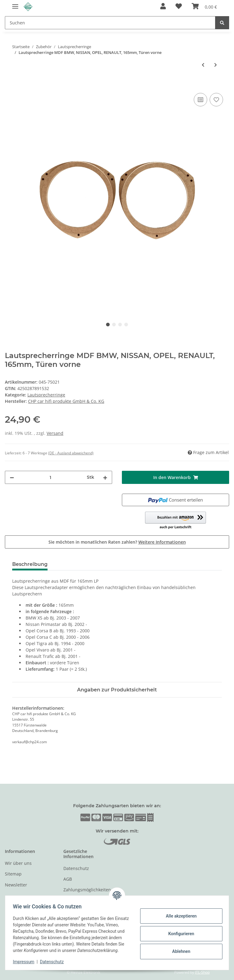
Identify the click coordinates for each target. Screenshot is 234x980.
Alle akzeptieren (179, 913)
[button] (163, 7)
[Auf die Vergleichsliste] (200, 100)
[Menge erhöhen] (105, 477)
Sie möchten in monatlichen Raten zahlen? (117, 542)
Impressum (26, 962)
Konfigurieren (179, 930)
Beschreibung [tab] (30, 564)
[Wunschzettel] (179, 7)
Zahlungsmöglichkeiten (87, 890)
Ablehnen (179, 948)
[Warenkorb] (204, 7)
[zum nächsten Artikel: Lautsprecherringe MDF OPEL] (216, 65)
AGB (68, 879)
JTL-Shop (202, 972)
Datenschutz (76, 868)
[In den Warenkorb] (10, 85)
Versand (55, 433)
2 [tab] (114, 325)
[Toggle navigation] (15, 4)
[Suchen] (110, 23)
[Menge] (50, 477)
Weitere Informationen (162, 542)
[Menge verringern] (12, 477)
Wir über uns (18, 863)
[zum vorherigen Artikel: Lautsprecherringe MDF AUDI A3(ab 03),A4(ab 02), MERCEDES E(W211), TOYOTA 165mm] (203, 65)
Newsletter (16, 885)
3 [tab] (120, 325)
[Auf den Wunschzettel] (216, 100)
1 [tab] (108, 325)
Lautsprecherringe (46, 395)
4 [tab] (126, 325)
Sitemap (13, 874)
